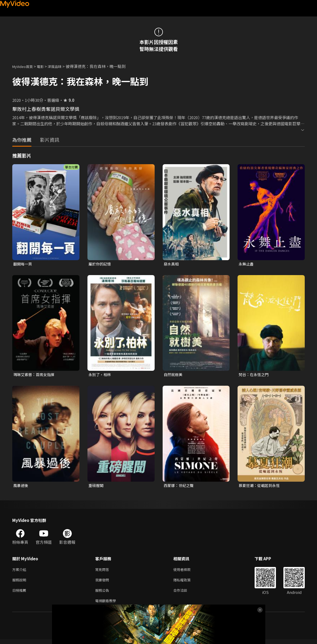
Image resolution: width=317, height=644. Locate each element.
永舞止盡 (247, 264)
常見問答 (103, 571)
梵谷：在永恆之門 (255, 375)
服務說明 (20, 583)
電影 (45, 66)
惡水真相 (172, 264)
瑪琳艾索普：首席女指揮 (35, 375)
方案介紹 (20, 571)
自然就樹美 (174, 375)
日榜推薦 (20, 594)
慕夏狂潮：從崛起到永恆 (261, 487)
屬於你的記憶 (101, 264)
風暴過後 (21, 487)
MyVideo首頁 (24, 66)
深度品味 (61, 66)
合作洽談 (184, 594)
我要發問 (103, 583)
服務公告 (103, 594)
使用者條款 (186, 571)
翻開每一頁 (23, 264)
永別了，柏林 (101, 375)
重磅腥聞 (97, 487)
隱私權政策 (186, 583)
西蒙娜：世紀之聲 (180, 487)
